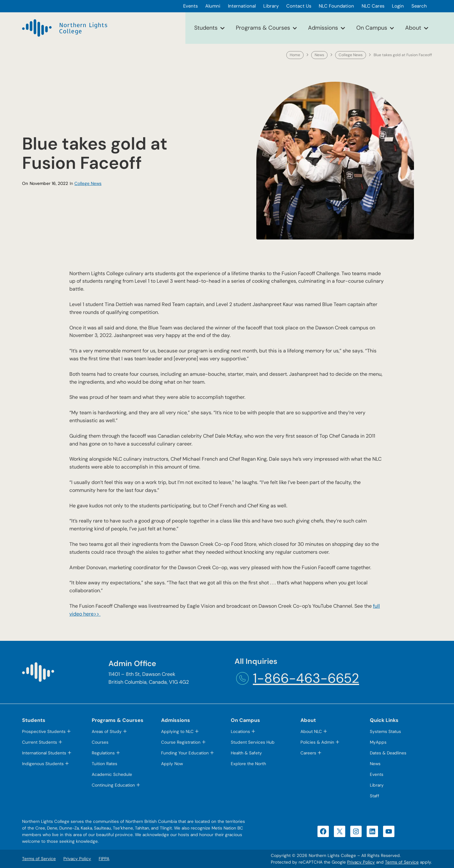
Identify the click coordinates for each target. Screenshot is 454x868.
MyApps (378, 742)
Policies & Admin (317, 742)
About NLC (311, 732)
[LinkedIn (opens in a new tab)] (372, 831)
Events (377, 774)
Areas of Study (107, 732)
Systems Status (385, 732)
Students (206, 28)
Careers (308, 753)
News (319, 55)
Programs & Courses (263, 28)
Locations (240, 732)
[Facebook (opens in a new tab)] (323, 831)
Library (377, 785)
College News (351, 55)
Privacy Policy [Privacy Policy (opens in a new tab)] (361, 862)
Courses (100, 742)
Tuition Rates (105, 764)
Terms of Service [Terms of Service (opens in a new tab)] (402, 862)
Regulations (103, 753)
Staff (375, 796)
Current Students (40, 742)
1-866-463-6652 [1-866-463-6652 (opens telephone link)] (306, 678)
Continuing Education (113, 785)
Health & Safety (246, 753)
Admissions (323, 28)
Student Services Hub (253, 742)
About (413, 28)
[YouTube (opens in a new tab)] (389, 831)
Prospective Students (44, 732)
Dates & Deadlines (388, 753)
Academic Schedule (112, 774)
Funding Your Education (185, 753)
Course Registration (181, 742)
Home (295, 55)
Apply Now (172, 764)
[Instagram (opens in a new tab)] (356, 831)
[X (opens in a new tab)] (340, 831)
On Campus (372, 28)
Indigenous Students (43, 764)
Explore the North (248, 764)
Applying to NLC (177, 732)
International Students (44, 753)
